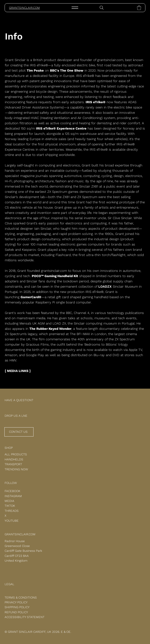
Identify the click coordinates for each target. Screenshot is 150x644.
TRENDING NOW (16, 469)
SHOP (9, 448)
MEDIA (9, 501)
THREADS (12, 511)
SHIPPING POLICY (17, 607)
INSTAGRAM (13, 496)
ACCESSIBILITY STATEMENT (25, 617)
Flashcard (63, 255)
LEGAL (9, 584)
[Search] (102, 8)
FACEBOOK (12, 491)
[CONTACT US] (19, 432)
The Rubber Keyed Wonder (50, 329)
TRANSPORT (13, 464)
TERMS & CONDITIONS (21, 597)
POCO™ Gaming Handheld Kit (55, 276)
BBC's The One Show (67, 70)
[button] (139, 8)
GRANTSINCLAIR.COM (24, 8)
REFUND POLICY (16, 612)
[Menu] (75, 8)
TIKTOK (10, 506)
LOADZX (105, 287)
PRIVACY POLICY (16, 602)
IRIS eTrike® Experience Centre (61, 128)
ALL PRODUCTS (16, 454)
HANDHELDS (14, 459)
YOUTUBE (12, 521)
